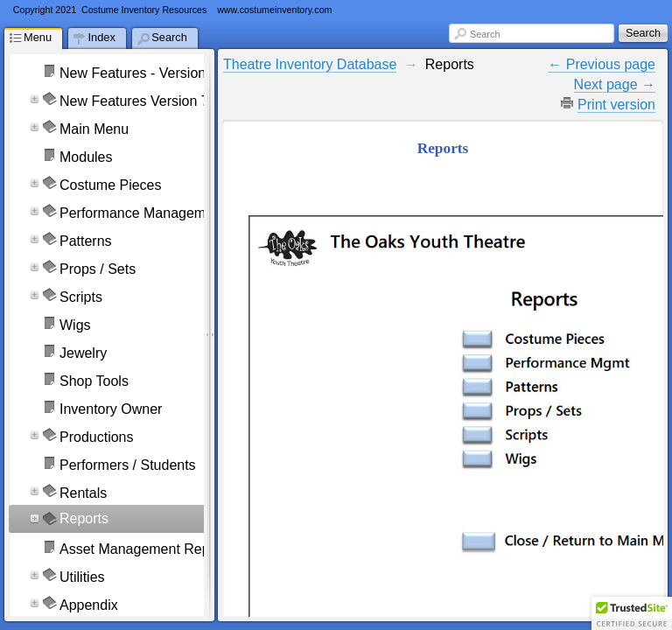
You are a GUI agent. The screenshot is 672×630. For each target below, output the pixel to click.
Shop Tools (94, 381)
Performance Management (142, 213)
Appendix (89, 605)
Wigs (75, 325)
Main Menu (94, 129)
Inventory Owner (111, 409)
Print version (616, 105)
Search (485, 34)
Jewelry (83, 353)
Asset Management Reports (146, 549)
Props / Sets (98, 269)
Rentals (83, 493)
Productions (97, 437)
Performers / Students (128, 465)
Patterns (86, 241)
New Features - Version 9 (139, 73)
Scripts (81, 297)
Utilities (82, 577)
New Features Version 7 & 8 (147, 101)
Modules (86, 157)
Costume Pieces (111, 185)
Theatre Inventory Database (310, 64)
